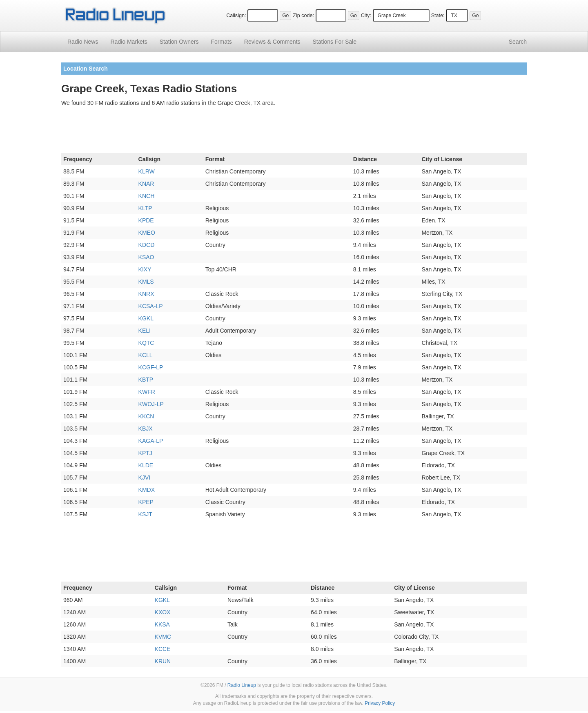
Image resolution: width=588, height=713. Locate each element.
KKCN (146, 416)
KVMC (163, 637)
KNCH (147, 196)
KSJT (145, 514)
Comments (272, 42)
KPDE (146, 220)
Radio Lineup (242, 685)
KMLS (146, 282)
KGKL (146, 318)
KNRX (146, 294)
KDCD (147, 245)
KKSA (162, 624)
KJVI (145, 478)
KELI (145, 331)
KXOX (163, 612)
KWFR (147, 392)
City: (366, 16)
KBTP (146, 380)
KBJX (146, 429)
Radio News (83, 42)
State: (438, 16)
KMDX (147, 490)
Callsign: (236, 16)
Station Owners (179, 42)
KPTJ (145, 453)
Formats (221, 42)
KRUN (163, 661)
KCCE (163, 649)
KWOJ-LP (151, 404)
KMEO (147, 233)
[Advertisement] (294, 131)
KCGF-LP (151, 367)
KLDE (146, 465)
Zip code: (303, 16)
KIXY (145, 269)
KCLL (146, 355)
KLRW (147, 171)
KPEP (146, 502)
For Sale (335, 42)
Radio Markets (129, 42)
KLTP (145, 208)
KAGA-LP (151, 441)
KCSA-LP (151, 306)
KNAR (146, 184)
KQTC (146, 343)
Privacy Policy (380, 703)
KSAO (146, 257)
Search (518, 42)
